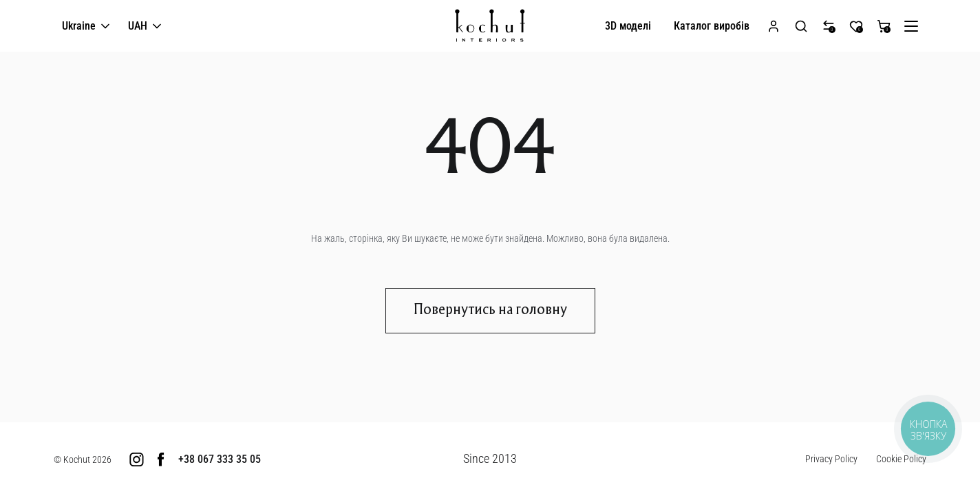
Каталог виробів (712, 26)
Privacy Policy (831, 459)
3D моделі (628, 26)
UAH (146, 27)
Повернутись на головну (490, 311)
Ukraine (87, 27)
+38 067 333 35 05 (220, 459)
